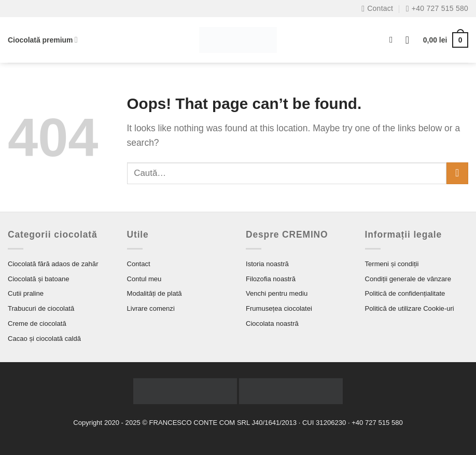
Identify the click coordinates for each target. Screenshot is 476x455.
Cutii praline (26, 293)
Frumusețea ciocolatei (279, 308)
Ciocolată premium (43, 40)
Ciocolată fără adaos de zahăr (53, 264)
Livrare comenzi (151, 308)
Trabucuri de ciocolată (41, 308)
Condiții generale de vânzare (408, 279)
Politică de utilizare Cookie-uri (410, 308)
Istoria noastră (267, 264)
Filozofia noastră (271, 279)
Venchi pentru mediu (277, 293)
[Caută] (394, 40)
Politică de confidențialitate (405, 293)
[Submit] (457, 174)
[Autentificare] (411, 40)
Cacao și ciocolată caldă (44, 339)
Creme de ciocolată (37, 323)
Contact (139, 264)
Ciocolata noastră (272, 323)
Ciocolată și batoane (39, 279)
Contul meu (144, 279)
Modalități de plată (155, 293)
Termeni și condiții (392, 264)
